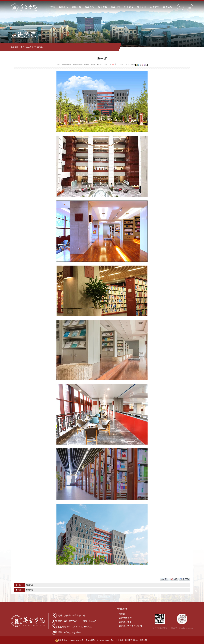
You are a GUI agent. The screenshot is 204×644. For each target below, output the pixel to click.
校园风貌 (30, 585)
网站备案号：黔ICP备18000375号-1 (100, 640)
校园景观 (39, 47)
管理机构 (76, 7)
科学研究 (116, 7)
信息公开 (142, 7)
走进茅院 (168, 7)
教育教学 (103, 7)
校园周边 (30, 590)
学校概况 (63, 7)
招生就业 (129, 7)
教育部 (122, 614)
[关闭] (122, 65)
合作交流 (155, 7)
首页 (53, 7)
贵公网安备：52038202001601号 (70, 640)
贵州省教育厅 (125, 618)
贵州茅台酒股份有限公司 (130, 626)
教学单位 (90, 7)
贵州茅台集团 (125, 622)
